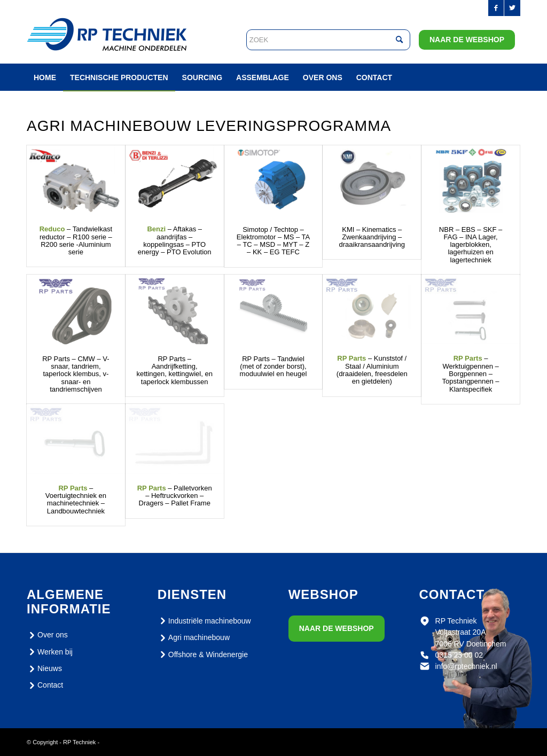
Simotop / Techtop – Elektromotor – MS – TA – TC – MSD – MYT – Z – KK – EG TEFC (273, 241)
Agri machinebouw (194, 638)
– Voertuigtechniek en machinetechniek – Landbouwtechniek (76, 500)
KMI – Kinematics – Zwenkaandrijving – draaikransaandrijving (372, 237)
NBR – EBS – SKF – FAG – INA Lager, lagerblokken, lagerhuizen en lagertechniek (471, 245)
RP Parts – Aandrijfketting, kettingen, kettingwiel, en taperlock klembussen (175, 370)
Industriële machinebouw (204, 621)
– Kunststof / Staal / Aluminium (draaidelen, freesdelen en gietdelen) (372, 370)
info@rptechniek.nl (466, 666)
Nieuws (44, 669)
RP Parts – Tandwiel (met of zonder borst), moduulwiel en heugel (273, 367)
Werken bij (50, 652)
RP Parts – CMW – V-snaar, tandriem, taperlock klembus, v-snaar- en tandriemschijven (76, 374)
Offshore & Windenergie (203, 654)
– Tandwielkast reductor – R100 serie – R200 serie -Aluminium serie (76, 240)
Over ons (47, 635)
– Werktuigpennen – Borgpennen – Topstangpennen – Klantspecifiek (471, 373)
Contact (45, 685)
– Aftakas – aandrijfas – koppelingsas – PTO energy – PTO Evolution (175, 240)
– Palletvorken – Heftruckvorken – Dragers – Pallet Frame (175, 496)
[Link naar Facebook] (496, 8)
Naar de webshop (467, 40)
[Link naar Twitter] (512, 8)
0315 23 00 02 (459, 655)
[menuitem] (45, 77)
